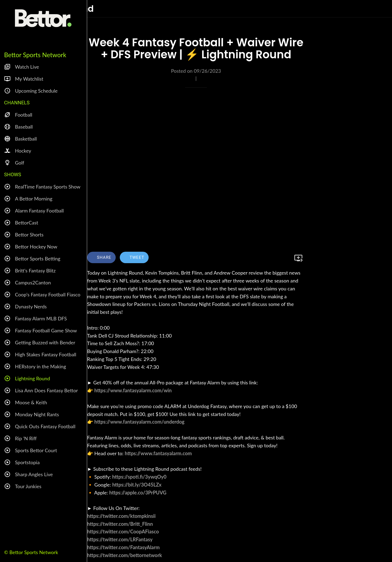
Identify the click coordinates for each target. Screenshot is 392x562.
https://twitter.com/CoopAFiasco (123, 531)
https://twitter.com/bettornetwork (125, 555)
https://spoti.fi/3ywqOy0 (139, 477)
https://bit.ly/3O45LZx (137, 485)
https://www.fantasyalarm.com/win (133, 390)
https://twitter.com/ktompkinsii (121, 516)
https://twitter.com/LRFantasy (120, 539)
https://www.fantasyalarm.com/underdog (140, 422)
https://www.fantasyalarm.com (158, 453)
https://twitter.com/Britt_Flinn (120, 524)
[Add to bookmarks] (298, 258)
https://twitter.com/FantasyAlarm (123, 547)
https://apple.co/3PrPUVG (138, 493)
